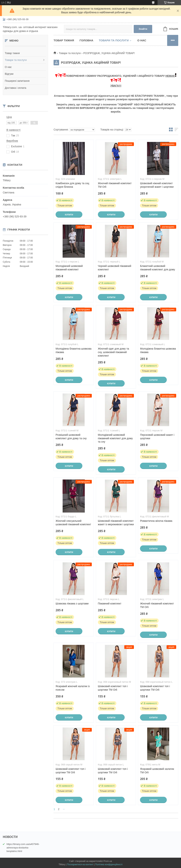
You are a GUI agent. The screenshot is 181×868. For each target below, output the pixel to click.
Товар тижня (12, 53)
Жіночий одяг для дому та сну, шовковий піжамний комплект (113, 352)
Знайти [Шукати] (143, 29)
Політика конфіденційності (109, 864)
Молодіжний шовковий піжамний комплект (69, 268)
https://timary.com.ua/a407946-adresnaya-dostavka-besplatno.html (23, 848)
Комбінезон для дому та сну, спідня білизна (73, 185)
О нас (8, 67)
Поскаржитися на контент (80, 864)
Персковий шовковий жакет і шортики (157, 437)
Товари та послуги (16, 60)
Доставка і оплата (16, 88)
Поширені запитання (17, 81)
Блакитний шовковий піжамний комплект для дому (157, 268)
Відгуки (9, 74)
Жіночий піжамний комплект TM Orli (115, 185)
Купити (69, 215)
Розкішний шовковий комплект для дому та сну (71, 437)
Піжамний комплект (110, 604)
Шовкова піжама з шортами (72, 604)
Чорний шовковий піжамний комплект (115, 268)
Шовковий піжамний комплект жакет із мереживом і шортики (116, 523)
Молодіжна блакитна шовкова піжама (74, 350)
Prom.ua (108, 861)
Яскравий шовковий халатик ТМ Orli (157, 771)
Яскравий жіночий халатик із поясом (73, 688)
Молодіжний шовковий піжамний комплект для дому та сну (115, 438)
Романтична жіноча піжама (156, 521)
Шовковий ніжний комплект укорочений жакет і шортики (157, 185)
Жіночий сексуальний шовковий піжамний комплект (73, 523)
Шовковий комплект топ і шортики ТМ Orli (113, 688)
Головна (86, 40)
